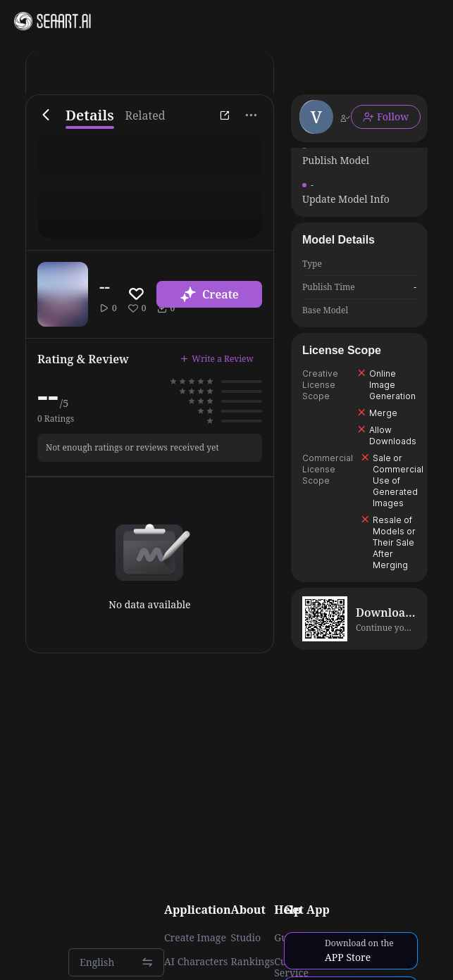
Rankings (253, 962)
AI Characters (196, 962)
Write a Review (217, 359)
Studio (246, 938)
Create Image (195, 938)
